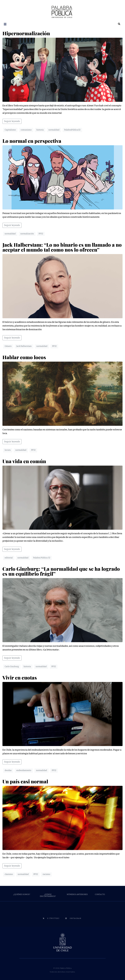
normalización (27, 233)
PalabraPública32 (72, 130)
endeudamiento (24, 770)
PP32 (41, 233)
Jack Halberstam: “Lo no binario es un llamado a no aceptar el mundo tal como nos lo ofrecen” (62, 247)
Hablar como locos (25, 357)
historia (40, 130)
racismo (46, 874)
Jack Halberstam (24, 346)
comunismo (26, 130)
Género (8, 346)
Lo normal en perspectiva (32, 141)
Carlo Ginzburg (12, 666)
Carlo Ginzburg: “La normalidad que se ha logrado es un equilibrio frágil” (61, 571)
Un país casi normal (26, 781)
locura (8, 450)
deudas (8, 770)
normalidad (54, 130)
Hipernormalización (26, 33)
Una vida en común (24, 461)
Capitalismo (10, 130)
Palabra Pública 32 (42, 557)
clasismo (9, 874)
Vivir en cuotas (20, 677)
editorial (9, 557)
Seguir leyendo (12, 121)
